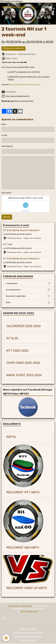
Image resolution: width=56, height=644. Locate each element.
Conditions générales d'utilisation (28, 633)
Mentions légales (28, 629)
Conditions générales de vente (28, 637)
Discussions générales (28, 296)
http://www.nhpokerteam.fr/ (18, 96)
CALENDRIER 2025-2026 (24, 326)
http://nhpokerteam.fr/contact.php (25, 85)
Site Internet (7, 146)
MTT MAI (8, 244)
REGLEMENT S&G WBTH (23, 548)
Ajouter (7, 217)
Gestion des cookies (28, 640)
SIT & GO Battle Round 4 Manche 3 (21, 230)
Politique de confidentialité (20, 606)
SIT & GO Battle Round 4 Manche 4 (21, 259)
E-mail (4, 135)
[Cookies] (6, 638)
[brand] (14, 7)
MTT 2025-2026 (17, 351)
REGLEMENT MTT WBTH (23, 492)
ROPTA (11, 437)
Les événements (28, 290)
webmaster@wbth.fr (29, 611)
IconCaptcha (25, 211)
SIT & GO (12, 338)
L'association (28, 283)
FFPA (28, 303)
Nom (4, 124)
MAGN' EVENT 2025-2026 (24, 375)
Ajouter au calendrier (14, 48)
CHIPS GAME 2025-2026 (23, 363)
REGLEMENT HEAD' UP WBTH (27, 588)
